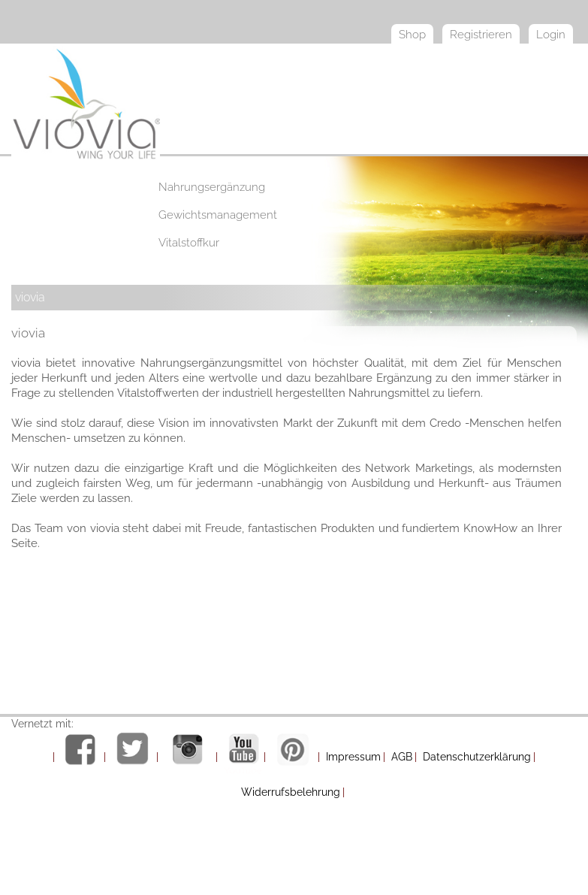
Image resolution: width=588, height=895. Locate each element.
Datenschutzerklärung (477, 757)
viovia (30, 297)
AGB (402, 757)
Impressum (353, 757)
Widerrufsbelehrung (291, 792)
